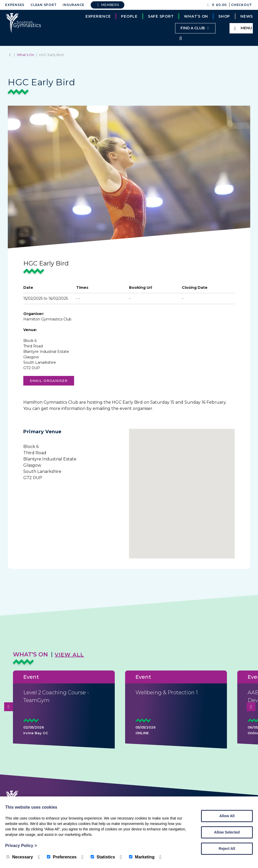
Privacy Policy (21, 846)
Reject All (227, 849)
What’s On (196, 16)
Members (107, 5)
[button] (182, 491)
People (129, 16)
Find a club (195, 28)
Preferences (62, 857)
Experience (98, 16)
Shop (224, 16)
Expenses (15, 5)
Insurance (74, 5)
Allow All (227, 816)
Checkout (242, 5)
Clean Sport (44, 5)
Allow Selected (227, 832)
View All (69, 655)
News (247, 16)
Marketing (142, 857)
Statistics (103, 857)
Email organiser (49, 381)
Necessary (20, 857)
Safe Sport (161, 16)
